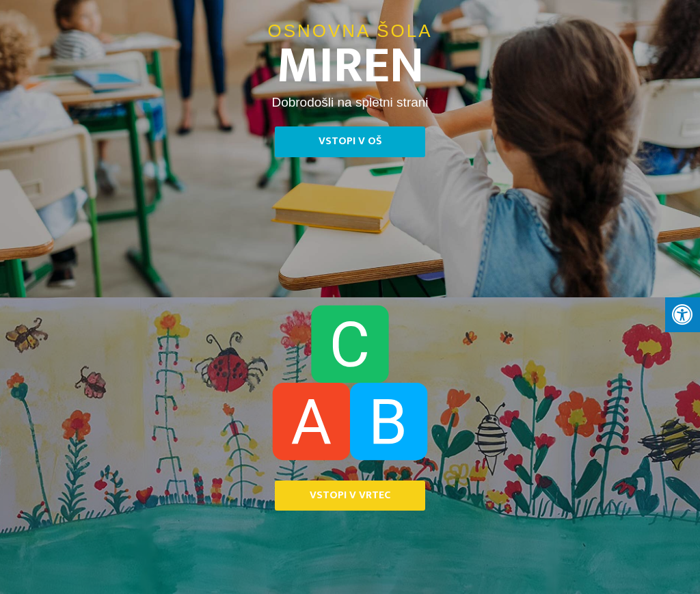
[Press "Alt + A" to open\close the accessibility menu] (683, 315)
